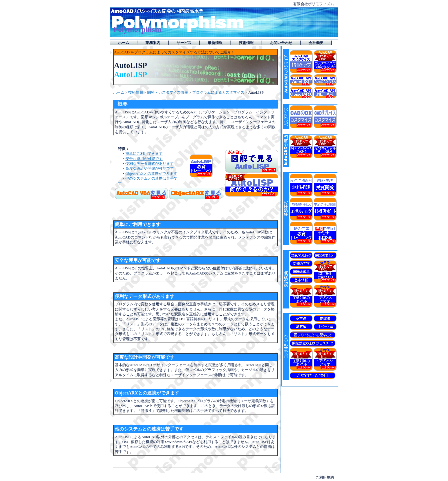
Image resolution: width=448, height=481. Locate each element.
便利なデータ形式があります (150, 164)
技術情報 (136, 92)
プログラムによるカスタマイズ (218, 92)
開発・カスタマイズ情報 (168, 92)
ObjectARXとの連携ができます (151, 174)
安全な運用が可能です (144, 159)
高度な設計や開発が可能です (150, 168)
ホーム (119, 92)
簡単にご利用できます (144, 154)
